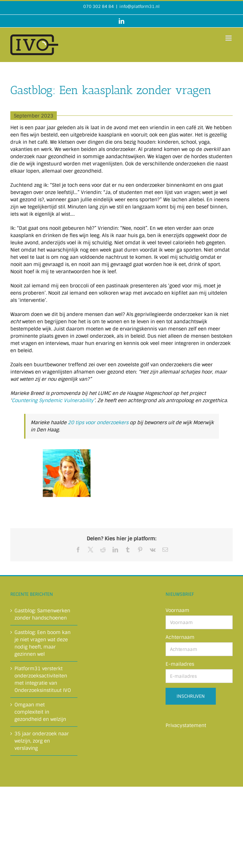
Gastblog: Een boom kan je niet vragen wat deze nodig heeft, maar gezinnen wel (43, 643)
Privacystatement (186, 725)
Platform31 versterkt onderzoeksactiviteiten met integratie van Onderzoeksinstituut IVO (43, 679)
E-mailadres (180, 664)
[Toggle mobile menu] (229, 38)
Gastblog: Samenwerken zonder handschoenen (42, 614)
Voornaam (177, 610)
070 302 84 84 (99, 7)
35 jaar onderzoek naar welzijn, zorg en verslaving (42, 741)
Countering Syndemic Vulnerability (53, 400)
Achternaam (180, 637)
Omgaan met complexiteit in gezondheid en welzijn (40, 712)
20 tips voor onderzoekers (98, 422)
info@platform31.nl (140, 7)
